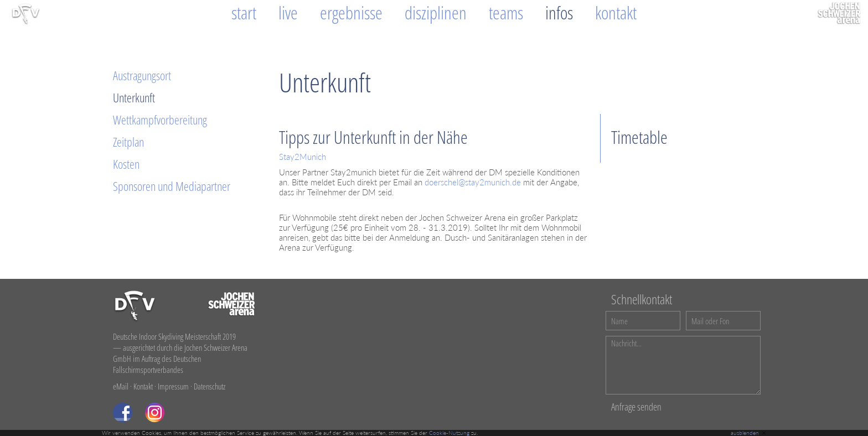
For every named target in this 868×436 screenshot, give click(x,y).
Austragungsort (142, 75)
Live (288, 12)
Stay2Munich (303, 157)
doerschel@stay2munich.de (473, 182)
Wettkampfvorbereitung (160, 120)
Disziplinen (436, 12)
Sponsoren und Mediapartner (172, 186)
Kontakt (616, 12)
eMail (121, 386)
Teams (506, 12)
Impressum (173, 386)
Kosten (126, 164)
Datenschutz (210, 386)
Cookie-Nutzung (449, 433)
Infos (559, 12)
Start (244, 12)
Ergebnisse (351, 12)
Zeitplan (128, 142)
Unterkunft (134, 97)
